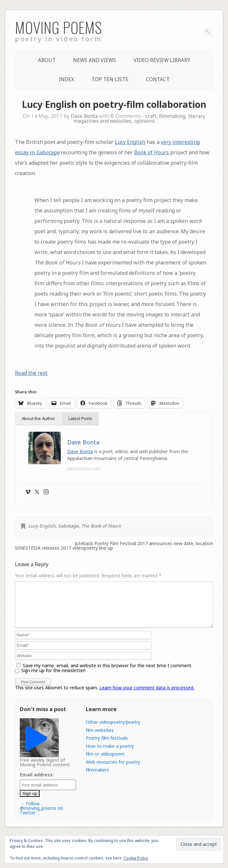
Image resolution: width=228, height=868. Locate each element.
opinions (145, 121)
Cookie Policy (136, 858)
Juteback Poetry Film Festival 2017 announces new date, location (144, 543)
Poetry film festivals (107, 746)
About (47, 60)
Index (66, 79)
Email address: (37, 782)
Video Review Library (162, 60)
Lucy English (130, 142)
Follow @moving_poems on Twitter (41, 816)
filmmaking (172, 116)
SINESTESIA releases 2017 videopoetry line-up (64, 548)
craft (151, 116)
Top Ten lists (110, 79)
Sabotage (68, 526)
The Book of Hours (101, 526)
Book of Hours (152, 152)
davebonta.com (84, 469)
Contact (158, 79)
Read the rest (31, 373)
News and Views (95, 60)
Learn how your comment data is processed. (147, 695)
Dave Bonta (84, 116)
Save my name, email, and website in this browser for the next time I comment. (108, 673)
